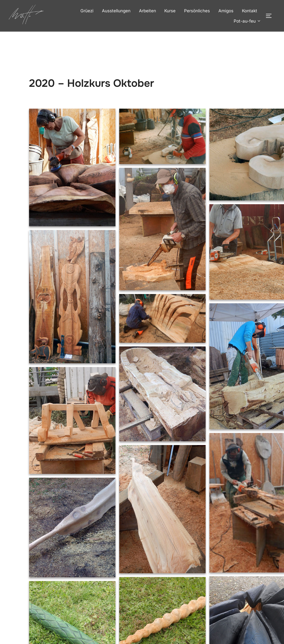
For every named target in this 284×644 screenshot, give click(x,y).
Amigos (226, 11)
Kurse (170, 11)
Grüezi (87, 11)
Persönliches (197, 11)
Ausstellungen (116, 11)
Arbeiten (148, 11)
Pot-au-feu (247, 21)
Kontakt (250, 11)
